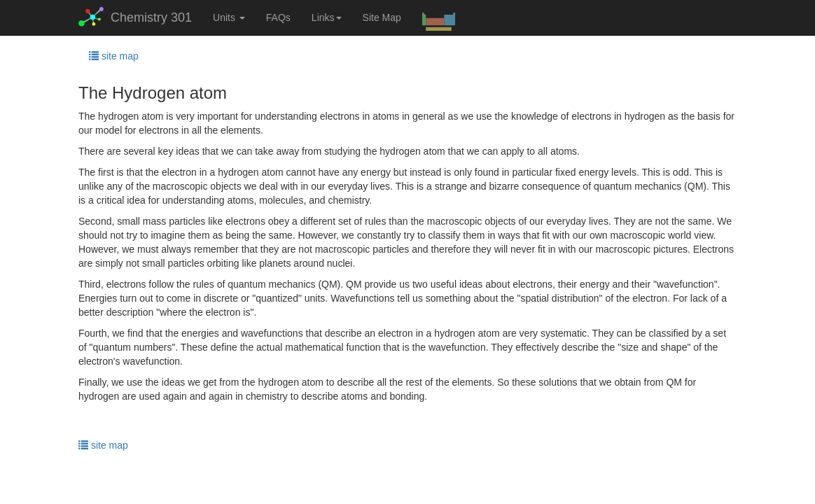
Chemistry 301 (135, 17)
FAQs (278, 17)
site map (114, 56)
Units (229, 17)
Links (327, 17)
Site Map (382, 17)
